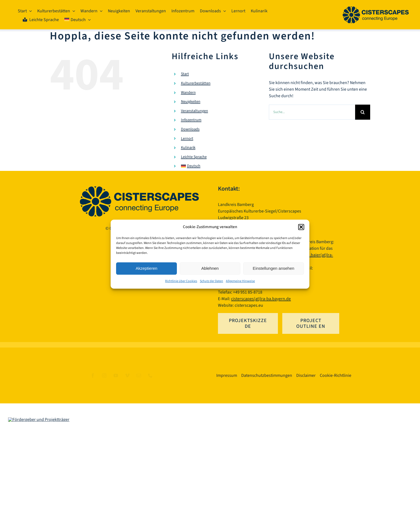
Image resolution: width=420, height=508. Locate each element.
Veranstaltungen (195, 111)
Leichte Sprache (194, 157)
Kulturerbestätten (196, 83)
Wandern (188, 93)
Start (185, 74)
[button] (301, 227)
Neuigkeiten (191, 102)
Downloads (190, 129)
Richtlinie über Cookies (181, 281)
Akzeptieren (146, 268)
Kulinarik (188, 148)
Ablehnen (210, 268)
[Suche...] (312, 112)
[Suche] (363, 112)
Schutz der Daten (212, 281)
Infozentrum (191, 120)
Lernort (187, 139)
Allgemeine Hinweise (240, 281)
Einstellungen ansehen (274, 268)
